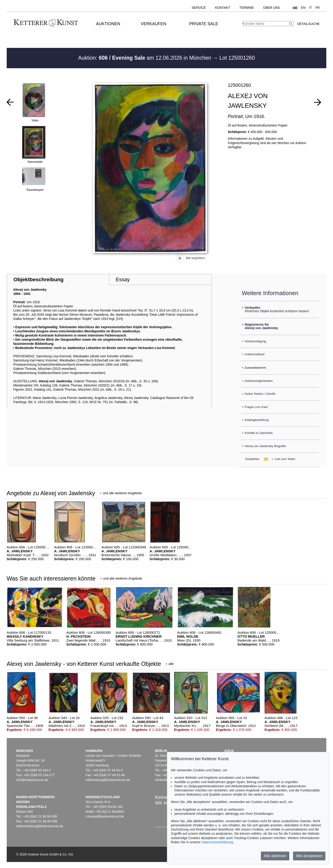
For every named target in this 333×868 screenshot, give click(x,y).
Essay (123, 280)
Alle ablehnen (275, 856)
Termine (247, 8)
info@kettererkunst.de (32, 780)
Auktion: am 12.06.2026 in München (145, 58)
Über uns (271, 8)
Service (199, 8)
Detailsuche (308, 24)
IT (310, 8)
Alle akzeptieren (309, 856)
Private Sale (204, 24)
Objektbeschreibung (38, 280)
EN (303, 8)
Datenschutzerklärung (217, 842)
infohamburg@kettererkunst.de (108, 780)
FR (318, 8)
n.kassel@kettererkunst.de (105, 816)
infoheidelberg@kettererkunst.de (40, 826)
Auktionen (108, 24)
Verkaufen (154, 24)
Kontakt (223, 8)
